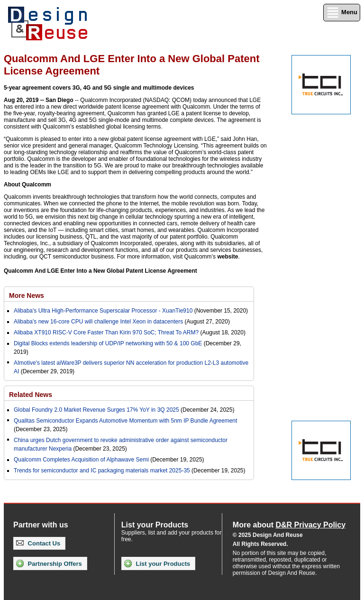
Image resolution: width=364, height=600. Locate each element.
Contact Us (38, 543)
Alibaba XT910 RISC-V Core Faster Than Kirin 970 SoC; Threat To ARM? (106, 332)
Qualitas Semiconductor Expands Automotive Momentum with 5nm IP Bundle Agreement (125, 421)
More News (27, 295)
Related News (31, 395)
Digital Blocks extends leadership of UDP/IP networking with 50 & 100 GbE (108, 343)
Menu (342, 13)
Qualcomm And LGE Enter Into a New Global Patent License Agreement (100, 271)
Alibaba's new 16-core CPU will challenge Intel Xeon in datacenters (98, 322)
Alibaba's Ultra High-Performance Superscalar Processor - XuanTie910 (103, 311)
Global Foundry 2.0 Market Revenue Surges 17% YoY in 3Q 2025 (96, 410)
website (227, 257)
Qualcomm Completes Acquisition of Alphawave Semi (81, 460)
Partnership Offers (49, 563)
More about (289, 525)
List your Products (157, 563)
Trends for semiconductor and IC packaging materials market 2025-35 (103, 471)
